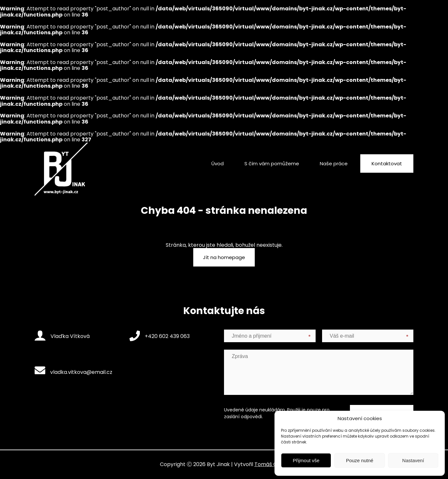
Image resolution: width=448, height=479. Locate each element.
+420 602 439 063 (160, 336)
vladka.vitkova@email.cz (73, 371)
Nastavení (413, 460)
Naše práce (334, 163)
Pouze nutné (360, 460)
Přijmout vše (306, 460)
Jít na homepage (224, 257)
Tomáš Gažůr (271, 464)
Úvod (218, 163)
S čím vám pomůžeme (272, 163)
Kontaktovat (387, 163)
